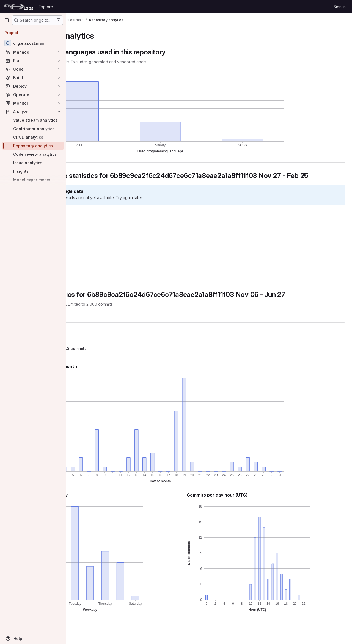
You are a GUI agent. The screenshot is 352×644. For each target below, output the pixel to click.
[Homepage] (19, 7)
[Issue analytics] (33, 163)
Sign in (340, 7)
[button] (101, 278)
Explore (46, 7)
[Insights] (33, 171)
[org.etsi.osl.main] (33, 43)
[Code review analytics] (33, 154)
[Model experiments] (33, 180)
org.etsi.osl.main (92, 337)
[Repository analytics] (33, 146)
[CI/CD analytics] (33, 137)
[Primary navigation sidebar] (7, 20)
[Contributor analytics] (33, 129)
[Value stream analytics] (33, 120)
